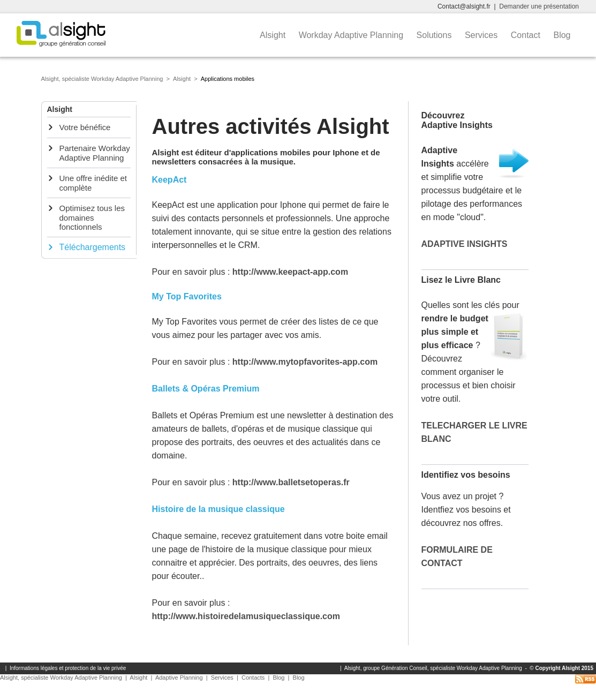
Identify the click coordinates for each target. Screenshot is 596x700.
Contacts (253, 678)
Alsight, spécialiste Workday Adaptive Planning (102, 79)
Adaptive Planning (179, 678)
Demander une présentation (539, 6)
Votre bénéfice (85, 127)
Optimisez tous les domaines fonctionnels (92, 217)
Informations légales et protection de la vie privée (68, 668)
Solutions (435, 35)
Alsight (274, 35)
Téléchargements (93, 247)
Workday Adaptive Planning (352, 35)
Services (482, 35)
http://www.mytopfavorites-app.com (305, 362)
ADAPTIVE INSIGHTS (465, 244)
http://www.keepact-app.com (290, 272)
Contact (527, 35)
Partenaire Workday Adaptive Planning (95, 153)
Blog (563, 35)
